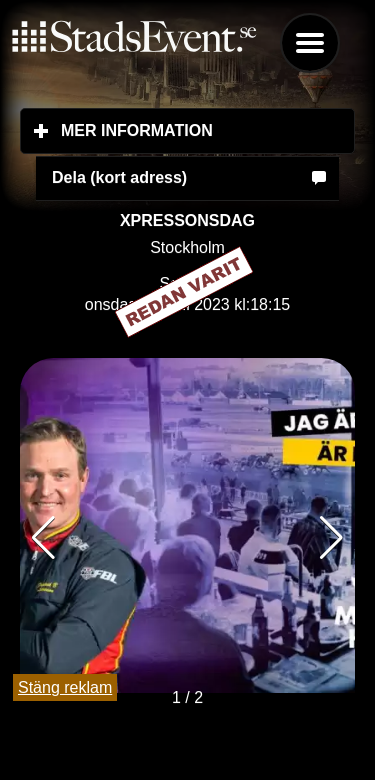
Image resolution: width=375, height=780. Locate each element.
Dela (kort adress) (119, 177)
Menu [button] (310, 43)
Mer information (208, 130)
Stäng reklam (65, 687)
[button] (331, 538)
